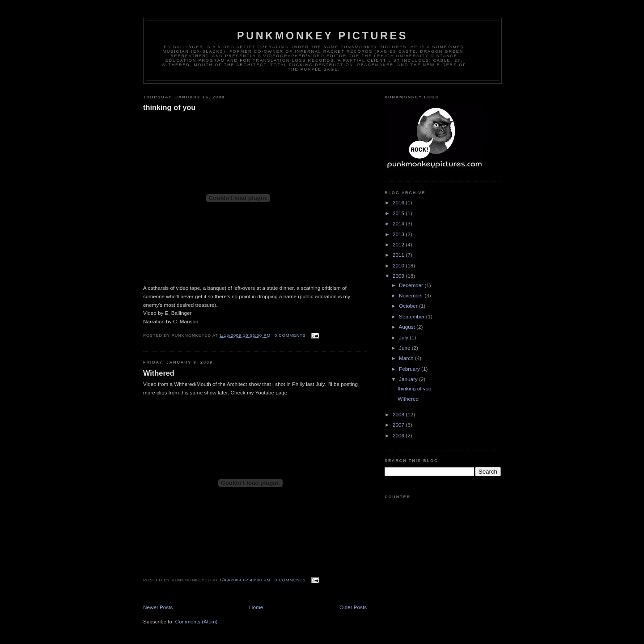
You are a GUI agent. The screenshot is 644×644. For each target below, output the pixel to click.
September (412, 316)
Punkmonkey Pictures (322, 36)
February (410, 369)
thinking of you (169, 107)
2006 (399, 435)
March (407, 358)
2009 (399, 276)
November (412, 295)
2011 (399, 255)
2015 (399, 213)
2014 (399, 223)
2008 (399, 414)
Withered (159, 373)
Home (256, 607)
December (412, 285)
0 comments (290, 335)
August (407, 327)
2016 (399, 202)
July (404, 337)
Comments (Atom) (196, 621)
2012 (399, 244)
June (405, 348)
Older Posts (353, 607)
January (409, 379)
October (409, 306)
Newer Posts (158, 607)
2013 (399, 234)
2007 (399, 425)
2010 (399, 265)
